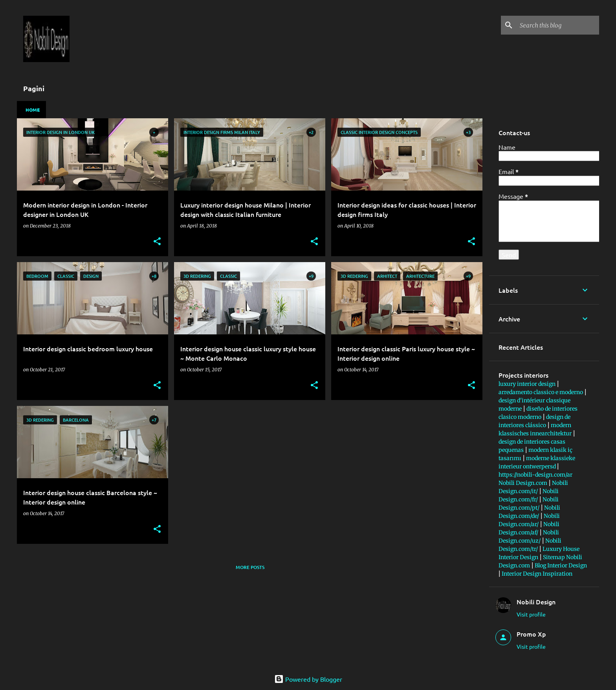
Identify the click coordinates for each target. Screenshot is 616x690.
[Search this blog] (558, 25)
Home (33, 110)
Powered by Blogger (308, 679)
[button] (157, 242)
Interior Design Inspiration (537, 574)
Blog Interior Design (561, 565)
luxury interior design (527, 384)
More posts (250, 567)
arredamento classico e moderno (541, 392)
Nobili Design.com (523, 483)
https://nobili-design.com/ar (535, 475)
